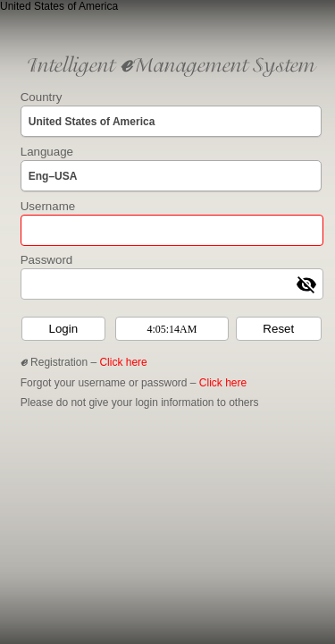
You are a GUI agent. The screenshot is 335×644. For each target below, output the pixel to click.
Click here (123, 362)
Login (63, 329)
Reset (278, 329)
